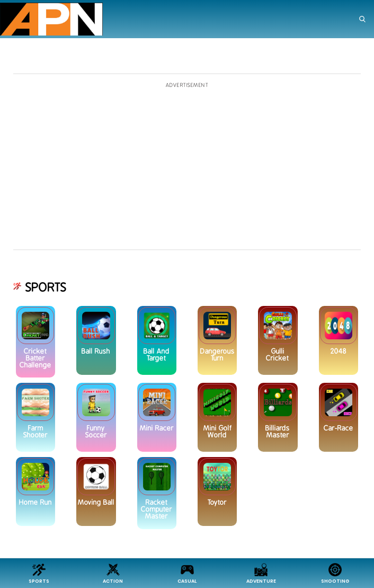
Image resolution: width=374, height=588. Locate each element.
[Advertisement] (187, 166)
